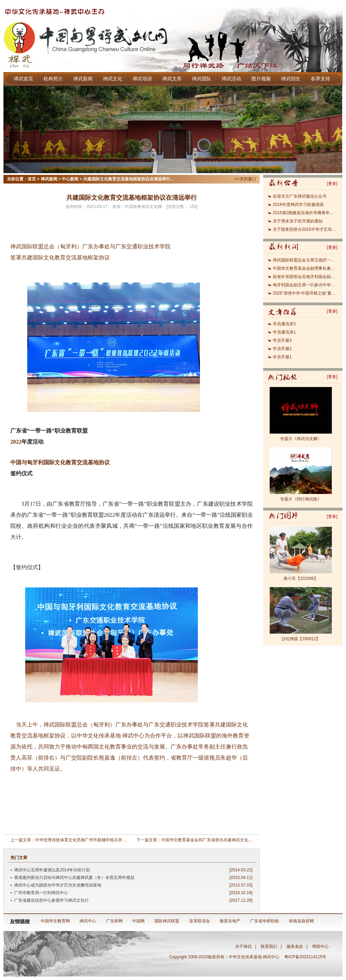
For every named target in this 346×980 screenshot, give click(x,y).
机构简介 (53, 79)
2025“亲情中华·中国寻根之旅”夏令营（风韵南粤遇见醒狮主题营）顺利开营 (305, 293)
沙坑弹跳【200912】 (301, 639)
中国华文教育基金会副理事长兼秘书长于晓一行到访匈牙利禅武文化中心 (305, 268)
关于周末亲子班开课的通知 (298, 221)
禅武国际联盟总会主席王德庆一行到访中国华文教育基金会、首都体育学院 (305, 260)
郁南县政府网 (301, 921)
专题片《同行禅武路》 (301, 499)
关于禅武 (243, 947)
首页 (32, 179)
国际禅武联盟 (167, 921)
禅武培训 (142, 79)
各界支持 (320, 79)
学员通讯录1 (284, 332)
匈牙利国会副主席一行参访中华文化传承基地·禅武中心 (305, 285)
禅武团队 (202, 79)
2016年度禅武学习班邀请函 (298, 205)
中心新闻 (70, 179)
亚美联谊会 (200, 921)
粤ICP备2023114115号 (306, 957)
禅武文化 (113, 79)
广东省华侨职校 (265, 921)
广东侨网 (114, 921)
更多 (332, 184)
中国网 (138, 921)
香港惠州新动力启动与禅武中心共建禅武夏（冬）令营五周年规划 (74, 878)
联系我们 (269, 947)
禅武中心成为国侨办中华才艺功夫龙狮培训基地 (58, 885)
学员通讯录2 (284, 324)
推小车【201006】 (301, 578)
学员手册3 (282, 340)
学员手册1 (282, 357)
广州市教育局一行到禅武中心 (41, 893)
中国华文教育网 (55, 921)
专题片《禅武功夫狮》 (301, 439)
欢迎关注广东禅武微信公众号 (300, 196)
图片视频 (261, 79)
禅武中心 (88, 921)
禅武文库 (172, 79)
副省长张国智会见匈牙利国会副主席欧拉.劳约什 (305, 277)
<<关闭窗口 (246, 179)
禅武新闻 (83, 79)
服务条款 (295, 947)
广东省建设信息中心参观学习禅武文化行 (51, 900)
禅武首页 (23, 79)
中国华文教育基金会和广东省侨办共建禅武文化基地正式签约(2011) (223, 840)
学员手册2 (282, 349)
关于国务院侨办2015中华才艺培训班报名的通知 (305, 229)
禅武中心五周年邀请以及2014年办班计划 (52, 870)
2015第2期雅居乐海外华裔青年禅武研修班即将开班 (305, 213)
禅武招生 (291, 79)
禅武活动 (231, 79)
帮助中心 (320, 947)
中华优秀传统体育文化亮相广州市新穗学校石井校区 (83, 840)
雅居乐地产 (230, 921)
